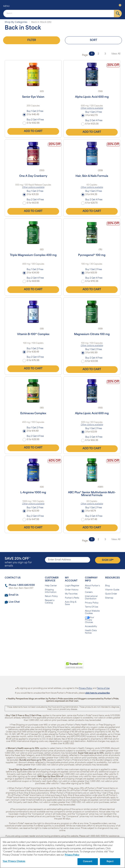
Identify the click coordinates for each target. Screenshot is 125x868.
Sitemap (109, 598)
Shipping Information (51, 591)
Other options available (92, 108)
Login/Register (72, 586)
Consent (88, 862)
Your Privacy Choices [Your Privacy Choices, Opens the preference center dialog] (14, 861)
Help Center (51, 586)
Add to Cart (33, 131)
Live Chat (14, 602)
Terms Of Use (91, 607)
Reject (110, 862)
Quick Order (111, 594)
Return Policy (51, 596)
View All (116, 54)
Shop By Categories (16, 22)
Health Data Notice (91, 632)
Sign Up (108, 560)
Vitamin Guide (112, 590)
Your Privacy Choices (90, 620)
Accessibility (91, 627)
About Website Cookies (92, 612)
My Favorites (71, 594)
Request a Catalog (50, 602)
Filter (32, 40)
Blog (107, 586)
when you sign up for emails (18, 562)
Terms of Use (103, 688)
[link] (49, 667)
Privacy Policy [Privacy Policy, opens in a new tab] (72, 855)
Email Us (14, 595)
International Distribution (91, 598)
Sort (94, 40)
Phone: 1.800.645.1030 (22, 585)
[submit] (118, 14)
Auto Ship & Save (71, 603)
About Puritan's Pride (92, 587)
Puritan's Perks (72, 598)
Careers (89, 592)
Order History (72, 590)
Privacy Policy (92, 603)
